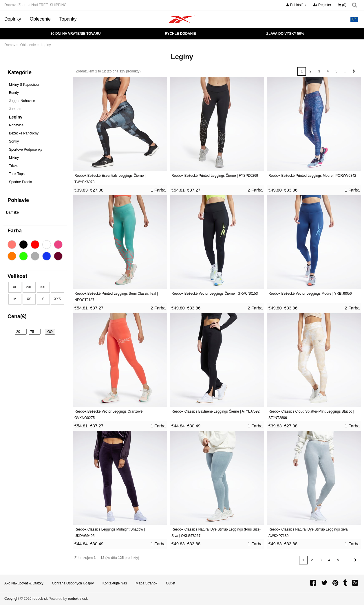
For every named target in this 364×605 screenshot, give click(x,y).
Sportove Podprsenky (26, 150)
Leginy (16, 117)
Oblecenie (40, 19)
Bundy (14, 93)
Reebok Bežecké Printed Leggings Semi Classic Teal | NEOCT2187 (116, 297)
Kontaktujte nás (115, 583)
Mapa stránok (146, 583)
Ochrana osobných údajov (73, 583)
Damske (12, 212)
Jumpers (16, 109)
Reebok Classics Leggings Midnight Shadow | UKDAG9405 (110, 533)
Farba (15, 231)
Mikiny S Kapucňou (24, 85)
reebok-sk (40, 599)
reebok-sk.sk (78, 599)
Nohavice (16, 125)
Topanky (68, 19)
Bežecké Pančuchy (24, 133)
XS (29, 299)
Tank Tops (17, 174)
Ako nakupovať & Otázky (24, 583)
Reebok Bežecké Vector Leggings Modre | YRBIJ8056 (310, 294)
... (345, 71)
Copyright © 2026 (18, 599)
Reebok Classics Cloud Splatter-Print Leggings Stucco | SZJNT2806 (311, 415)
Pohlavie (18, 200)
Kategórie (20, 72)
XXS (57, 299)
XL (15, 287)
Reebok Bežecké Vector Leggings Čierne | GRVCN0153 (215, 294)
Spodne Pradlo (20, 182)
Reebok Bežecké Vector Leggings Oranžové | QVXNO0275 (109, 415)
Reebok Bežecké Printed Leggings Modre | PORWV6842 (312, 176)
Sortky (14, 141)
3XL (43, 287)
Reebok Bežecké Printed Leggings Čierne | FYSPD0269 (215, 176)
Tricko (14, 166)
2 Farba (255, 190)
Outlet (171, 583)
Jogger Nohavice (22, 101)
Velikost (17, 276)
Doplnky (13, 19)
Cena (17, 316)
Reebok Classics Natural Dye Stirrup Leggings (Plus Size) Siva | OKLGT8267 (216, 533)
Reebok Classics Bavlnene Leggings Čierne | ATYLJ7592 (215, 411)
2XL (29, 287)
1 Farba (158, 190)
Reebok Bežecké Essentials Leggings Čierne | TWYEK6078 (110, 179)
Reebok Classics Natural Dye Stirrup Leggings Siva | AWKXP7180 (309, 533)
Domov (10, 45)
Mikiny (14, 158)
